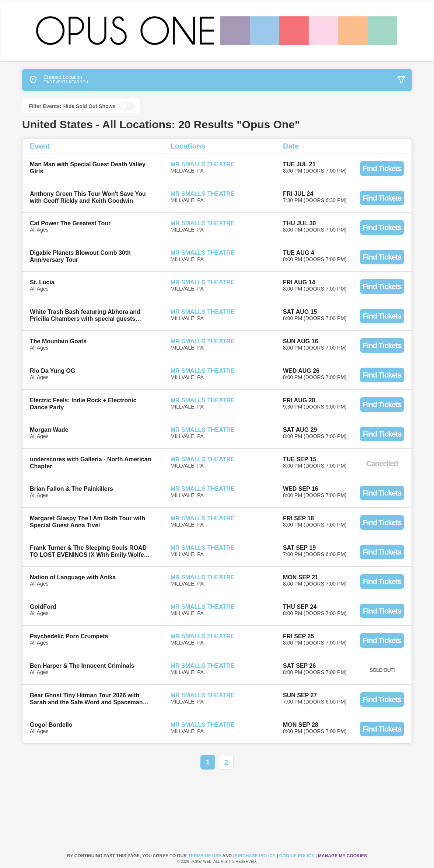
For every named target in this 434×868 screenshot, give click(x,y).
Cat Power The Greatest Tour (70, 223)
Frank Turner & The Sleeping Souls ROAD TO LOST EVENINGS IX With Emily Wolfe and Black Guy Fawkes (88, 551)
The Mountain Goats (58, 341)
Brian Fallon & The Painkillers (71, 489)
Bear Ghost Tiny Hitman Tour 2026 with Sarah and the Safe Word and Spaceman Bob (86, 699)
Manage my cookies (342, 856)
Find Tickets (382, 169)
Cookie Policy (297, 856)
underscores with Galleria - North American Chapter (90, 463)
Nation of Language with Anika (73, 577)
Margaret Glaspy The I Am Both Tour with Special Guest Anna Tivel (87, 522)
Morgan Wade (49, 430)
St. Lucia (42, 282)
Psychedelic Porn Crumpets (69, 636)
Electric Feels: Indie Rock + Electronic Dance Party (83, 404)
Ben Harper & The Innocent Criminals (82, 666)
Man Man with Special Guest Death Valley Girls (88, 168)
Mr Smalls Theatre (203, 164)
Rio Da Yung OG (52, 371)
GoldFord (43, 607)
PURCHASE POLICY (255, 856)
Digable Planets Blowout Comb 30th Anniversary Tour (80, 256)
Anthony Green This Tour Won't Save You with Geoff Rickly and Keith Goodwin (88, 197)
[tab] (357, 80)
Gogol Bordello (51, 725)
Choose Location (52, 80)
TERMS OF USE (205, 856)
